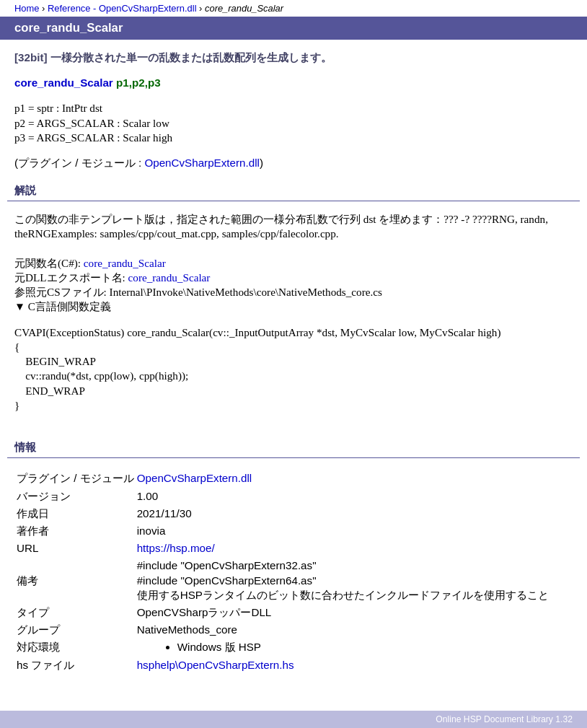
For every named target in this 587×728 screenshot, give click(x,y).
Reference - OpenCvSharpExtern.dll (122, 8)
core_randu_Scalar (125, 263)
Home (27, 8)
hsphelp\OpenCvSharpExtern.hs (216, 665)
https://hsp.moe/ (176, 548)
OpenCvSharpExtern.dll (202, 163)
